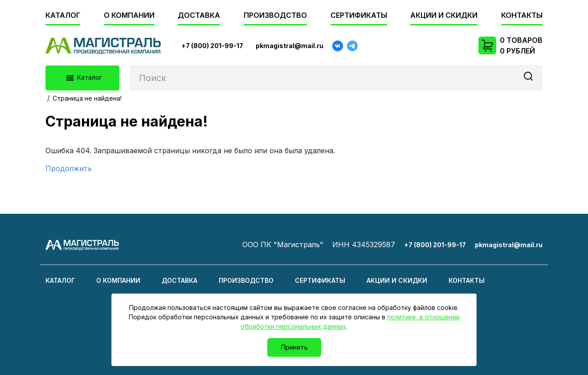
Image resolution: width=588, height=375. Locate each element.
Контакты (522, 15)
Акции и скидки (444, 15)
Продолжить (69, 168)
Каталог (63, 15)
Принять (294, 347)
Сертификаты (359, 15)
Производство (275, 15)
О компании (129, 15)
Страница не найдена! (87, 98)
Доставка (199, 15)
